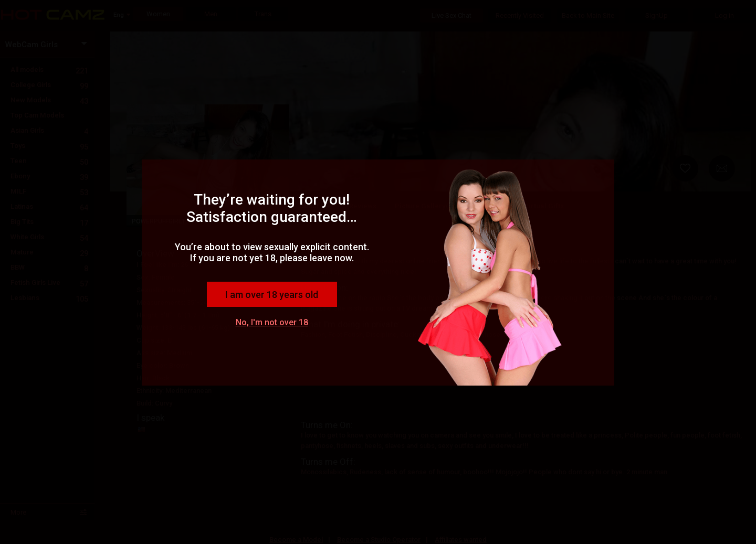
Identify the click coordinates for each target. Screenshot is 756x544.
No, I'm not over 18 (272, 322)
